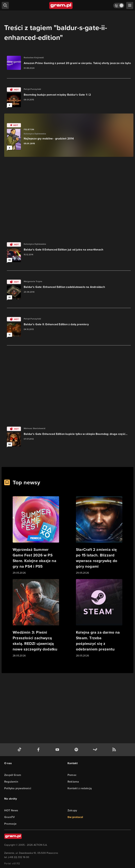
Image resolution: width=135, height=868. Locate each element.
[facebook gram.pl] (39, 750)
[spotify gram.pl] (77, 750)
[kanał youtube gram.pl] (58, 750)
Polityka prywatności (18, 788)
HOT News (11, 810)
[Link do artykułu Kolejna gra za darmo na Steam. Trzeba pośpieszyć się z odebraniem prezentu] (99, 618)
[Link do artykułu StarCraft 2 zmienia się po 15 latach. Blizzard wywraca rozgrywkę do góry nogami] (99, 536)
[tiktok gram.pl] (20, 750)
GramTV (9, 817)
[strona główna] (61, 5)
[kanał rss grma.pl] (115, 750)
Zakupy (72, 810)
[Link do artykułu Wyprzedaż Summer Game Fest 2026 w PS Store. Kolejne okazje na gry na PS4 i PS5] (36, 536)
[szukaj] (5, 5)
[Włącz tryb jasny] (119, 6)
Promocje (10, 824)
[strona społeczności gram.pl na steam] (96, 750)
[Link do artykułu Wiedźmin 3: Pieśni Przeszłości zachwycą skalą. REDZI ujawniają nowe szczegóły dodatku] (36, 618)
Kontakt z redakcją (80, 788)
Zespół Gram (13, 775)
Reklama (73, 782)
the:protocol (75, 817)
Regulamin (11, 782)
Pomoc (72, 775)
